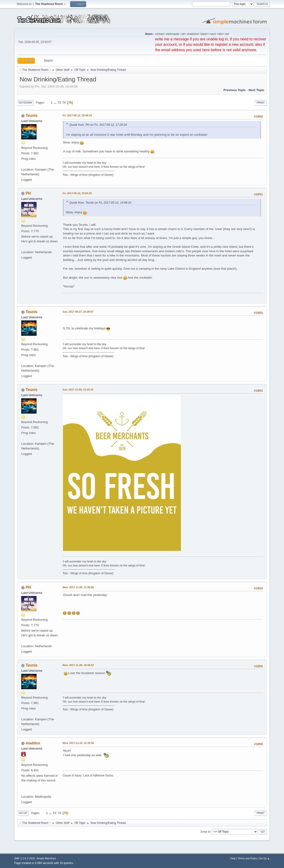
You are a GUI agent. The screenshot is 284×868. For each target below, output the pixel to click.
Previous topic (235, 90)
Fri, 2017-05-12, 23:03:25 (77, 193)
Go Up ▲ (265, 858)
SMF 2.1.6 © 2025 (25, 858)
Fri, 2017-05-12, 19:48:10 (77, 115)
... (55, 103)
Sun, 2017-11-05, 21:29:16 (78, 390)
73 (59, 103)
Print (261, 103)
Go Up (23, 813)
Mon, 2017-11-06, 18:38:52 (78, 665)
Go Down (25, 103)
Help (233, 858)
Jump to (205, 831)
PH (28, 193)
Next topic (257, 90)
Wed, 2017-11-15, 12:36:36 (78, 743)
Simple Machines (46, 858)
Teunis (32, 115)
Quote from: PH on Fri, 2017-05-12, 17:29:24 (98, 125)
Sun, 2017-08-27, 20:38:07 (78, 312)
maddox (33, 743)
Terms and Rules (247, 858)
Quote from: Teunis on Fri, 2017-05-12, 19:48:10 (100, 203)
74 (64, 103)
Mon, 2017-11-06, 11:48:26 (78, 587)
